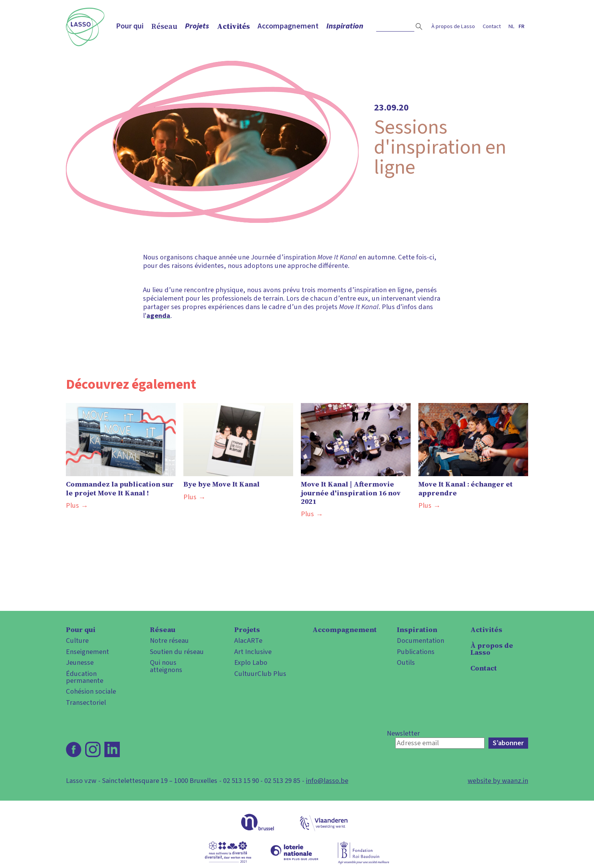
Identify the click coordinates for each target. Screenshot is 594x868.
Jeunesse (80, 662)
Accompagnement (288, 26)
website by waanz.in (498, 781)
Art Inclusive (253, 652)
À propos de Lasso (453, 26)
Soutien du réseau (177, 652)
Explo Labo (251, 662)
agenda (158, 316)
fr (521, 26)
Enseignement (87, 652)
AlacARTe (248, 641)
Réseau (164, 26)
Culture (77, 641)
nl (512, 26)
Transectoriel (86, 702)
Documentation (420, 641)
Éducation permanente (85, 677)
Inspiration (345, 26)
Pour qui (130, 26)
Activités (233, 26)
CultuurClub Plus (260, 674)
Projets (197, 26)
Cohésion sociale (91, 691)
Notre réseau (169, 641)
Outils (406, 662)
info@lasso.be (327, 781)
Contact (492, 26)
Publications (416, 652)
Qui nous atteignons (166, 666)
